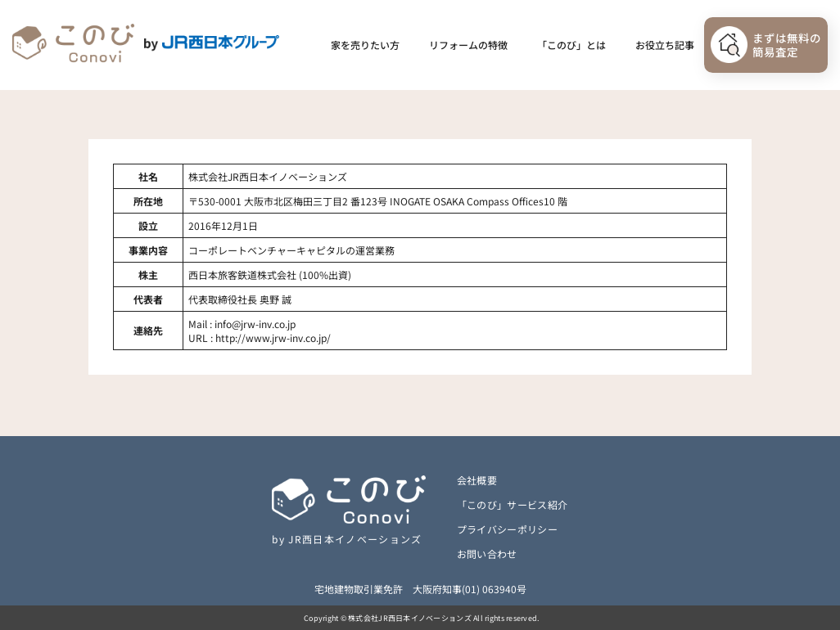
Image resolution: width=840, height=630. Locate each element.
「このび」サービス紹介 (513, 504)
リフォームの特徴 (468, 45)
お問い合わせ (487, 553)
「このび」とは (571, 45)
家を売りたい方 (365, 45)
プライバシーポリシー (508, 529)
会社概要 (477, 480)
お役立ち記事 (665, 45)
